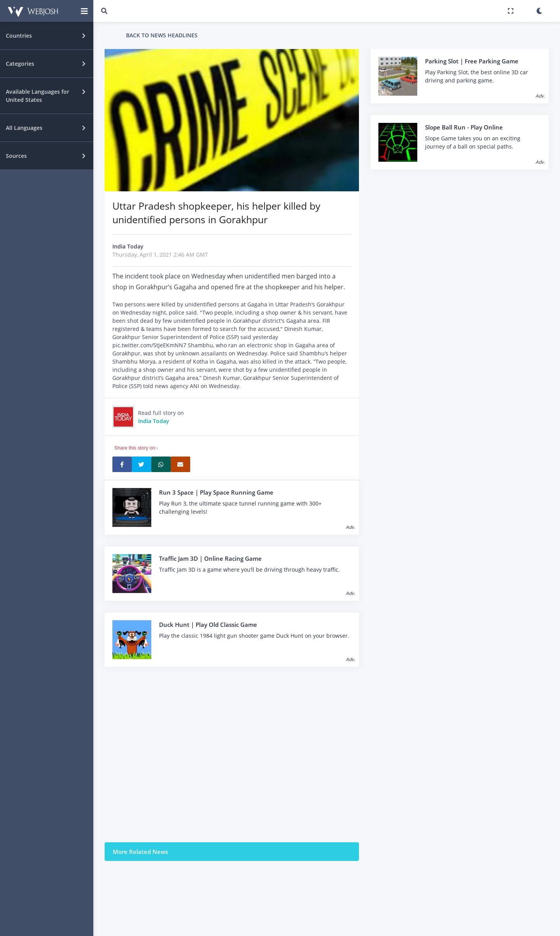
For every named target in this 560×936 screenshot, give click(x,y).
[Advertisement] (232, 755)
